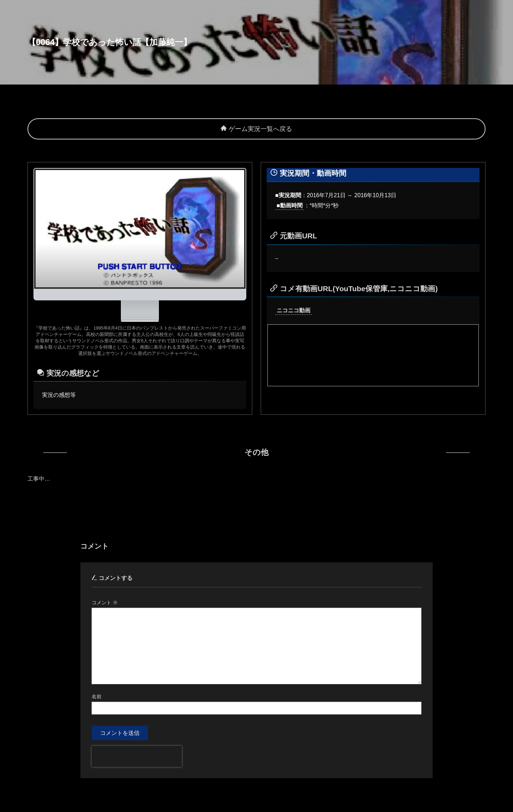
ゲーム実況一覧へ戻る (256, 129)
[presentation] (137, 756)
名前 (97, 697)
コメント (105, 602)
